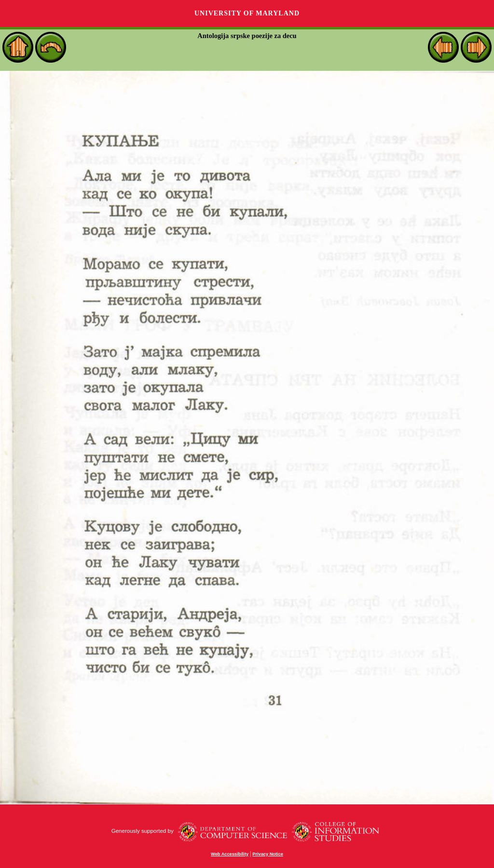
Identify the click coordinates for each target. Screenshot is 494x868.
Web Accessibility (230, 854)
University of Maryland (247, 13)
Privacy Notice (268, 854)
